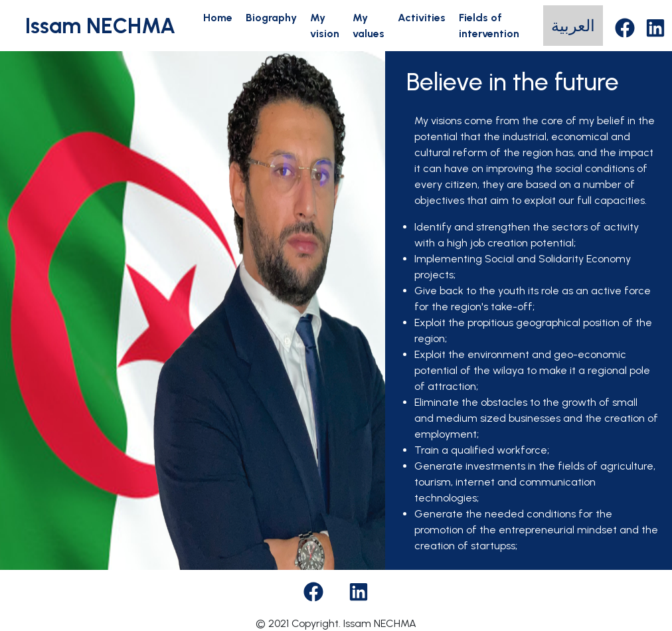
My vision (325, 26)
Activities (422, 18)
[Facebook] (625, 26)
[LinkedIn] (655, 26)
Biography (271, 18)
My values (369, 26)
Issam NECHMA (100, 26)
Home (218, 18)
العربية (573, 26)
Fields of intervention (489, 26)
